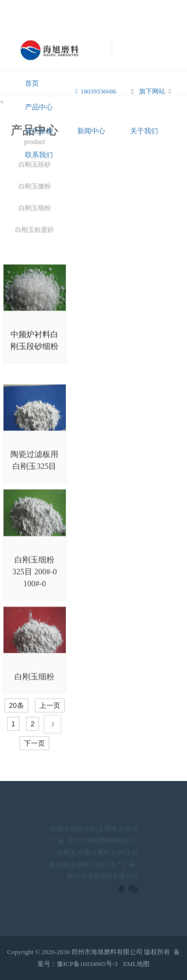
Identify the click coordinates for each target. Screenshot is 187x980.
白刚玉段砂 (34, 166)
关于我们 (144, 131)
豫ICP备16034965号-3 (87, 964)
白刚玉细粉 (34, 209)
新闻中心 (91, 131)
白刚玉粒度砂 (35, 231)
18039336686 (96, 91)
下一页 (34, 743)
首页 (32, 83)
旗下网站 (152, 91)
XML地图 (136, 964)
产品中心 (39, 107)
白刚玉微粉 (34, 188)
